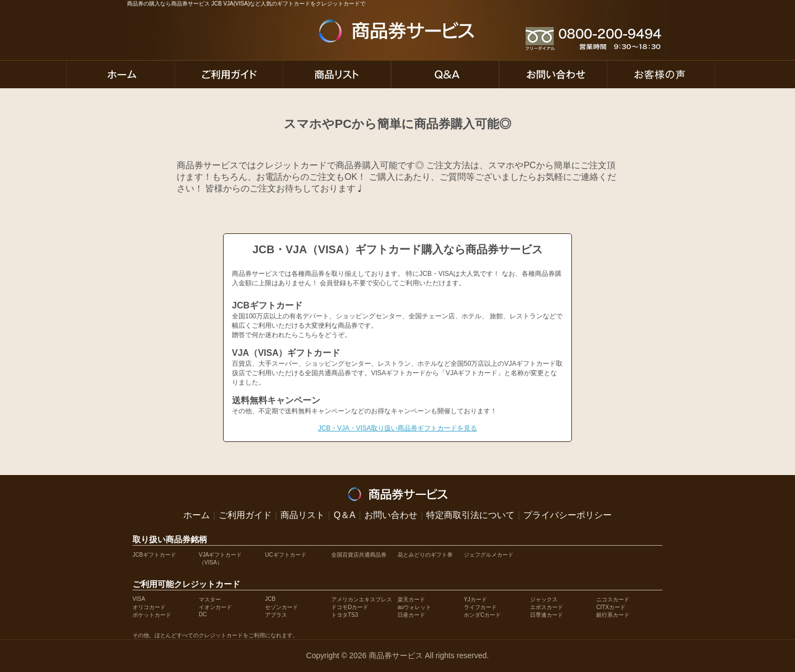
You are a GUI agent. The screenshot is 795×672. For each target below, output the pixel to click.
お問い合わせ (391, 515)
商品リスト (303, 515)
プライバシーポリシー (568, 515)
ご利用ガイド (245, 515)
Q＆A (344, 515)
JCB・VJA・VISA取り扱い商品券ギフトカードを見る (397, 428)
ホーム (197, 515)
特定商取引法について (470, 515)
